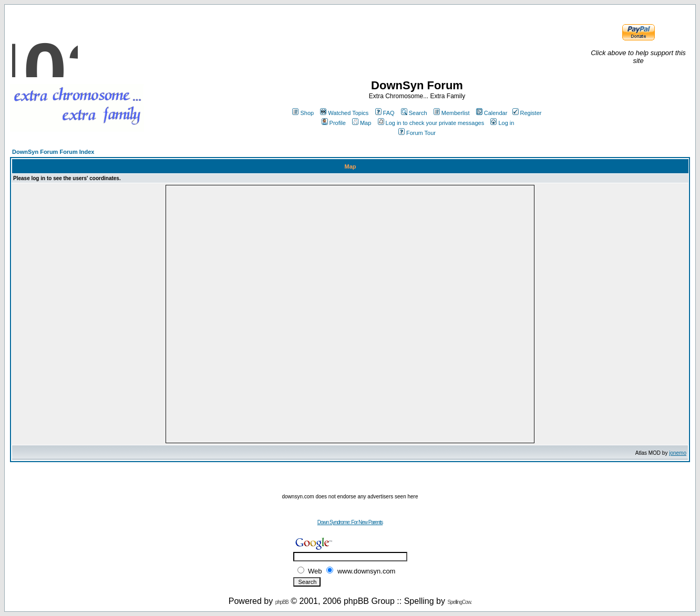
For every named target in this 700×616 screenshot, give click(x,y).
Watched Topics (344, 113)
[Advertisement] (350, 478)
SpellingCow (459, 602)
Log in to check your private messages (431, 123)
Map (362, 123)
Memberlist (452, 113)
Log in (502, 123)
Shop (303, 113)
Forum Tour (417, 133)
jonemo (678, 453)
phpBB (282, 602)
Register (527, 113)
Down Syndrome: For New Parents (350, 522)
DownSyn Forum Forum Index (53, 152)
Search (414, 113)
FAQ (385, 113)
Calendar (492, 113)
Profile (334, 123)
